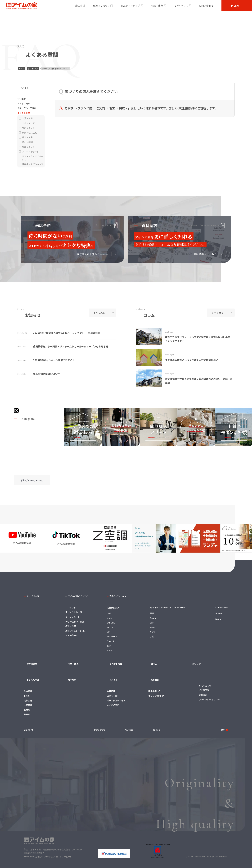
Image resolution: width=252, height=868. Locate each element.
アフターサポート (31, 152)
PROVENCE (112, 636)
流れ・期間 (27, 142)
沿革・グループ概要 (27, 108)
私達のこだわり (101, 6)
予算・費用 (27, 118)
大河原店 (28, 705)
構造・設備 (71, 626)
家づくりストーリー (75, 612)
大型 (152, 636)
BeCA (218, 619)
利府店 (27, 696)
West (153, 627)
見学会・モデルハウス (33, 164)
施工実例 (80, 6)
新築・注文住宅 (29, 133)
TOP (223, 730)
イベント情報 (116, 664)
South (153, 618)
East (152, 623)
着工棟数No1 (72, 635)
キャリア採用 (155, 696)
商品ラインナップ (130, 6)
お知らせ (197, 664)
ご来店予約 (204, 690)
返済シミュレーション (76, 631)
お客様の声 (32, 664)
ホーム (21, 69)
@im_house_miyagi (32, 480)
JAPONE (111, 623)
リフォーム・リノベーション (33, 158)
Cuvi (109, 613)
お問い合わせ (206, 6)
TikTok (156, 730)
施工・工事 (27, 137)
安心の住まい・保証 (75, 621)
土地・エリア (28, 123)
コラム (154, 664)
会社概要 (22, 99)
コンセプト (71, 607)
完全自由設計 (113, 607)
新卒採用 (153, 691)
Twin (109, 646)
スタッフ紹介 (24, 104)
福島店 (27, 714)
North (153, 632)
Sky (109, 632)
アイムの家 (22, 6)
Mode (110, 618)
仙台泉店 (28, 691)
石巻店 (27, 710)
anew (109, 650)
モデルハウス (181, 6)
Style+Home (222, 607)
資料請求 (203, 695)
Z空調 (27, 730)
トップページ (33, 596)
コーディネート (73, 617)
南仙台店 (28, 700)
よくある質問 (33, 69)
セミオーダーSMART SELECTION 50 (167, 607)
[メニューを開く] (237, 6)
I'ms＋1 (110, 641)
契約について (28, 128)
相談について (28, 147)
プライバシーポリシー (209, 699)
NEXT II (110, 627)
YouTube (129, 730)
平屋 (152, 613)
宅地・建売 (157, 6)
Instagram (100, 730)
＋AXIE (219, 613)
